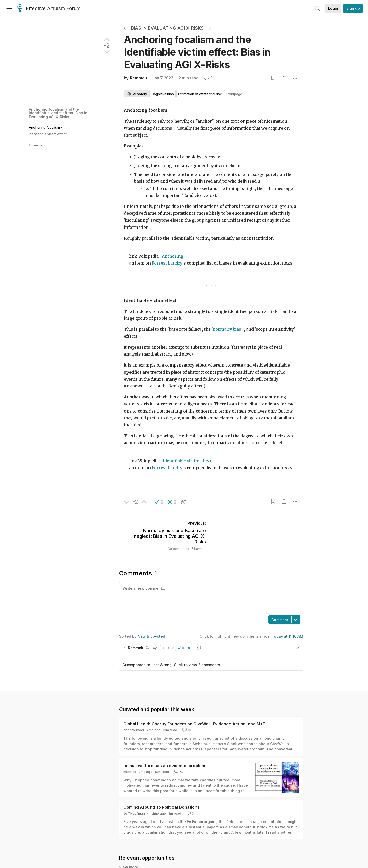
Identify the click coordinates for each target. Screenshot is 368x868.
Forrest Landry (167, 263)
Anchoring (172, 256)
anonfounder (134, 730)
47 (179, 772)
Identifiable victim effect (187, 461)
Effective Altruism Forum (49, 9)
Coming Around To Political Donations (162, 807)
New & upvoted (151, 636)
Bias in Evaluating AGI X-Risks (167, 28)
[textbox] (210, 598)
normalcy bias (227, 329)
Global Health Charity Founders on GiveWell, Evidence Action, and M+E (194, 724)
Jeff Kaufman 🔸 (137, 813)
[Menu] (9, 8)
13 (186, 730)
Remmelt (139, 78)
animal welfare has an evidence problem (164, 766)
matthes (130, 772)
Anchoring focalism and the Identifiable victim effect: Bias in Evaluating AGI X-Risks (58, 113)
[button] (159, 502)
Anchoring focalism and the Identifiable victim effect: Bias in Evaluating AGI (197, 52)
